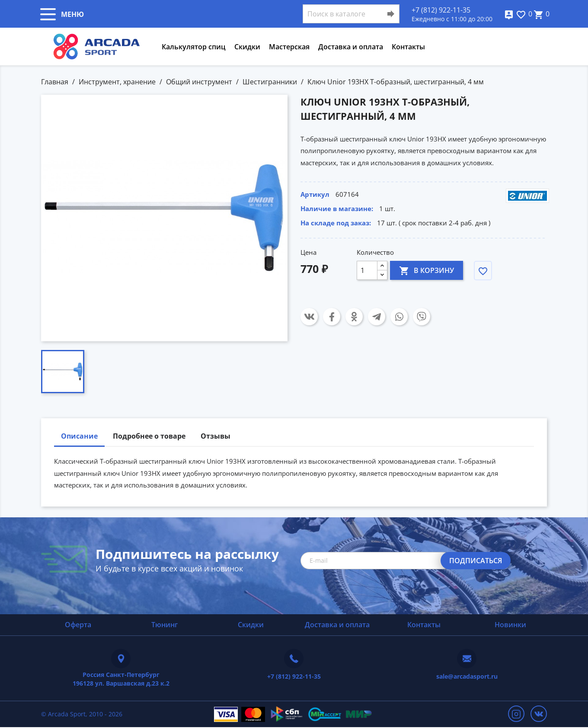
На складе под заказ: (336, 223)
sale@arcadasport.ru (467, 676)
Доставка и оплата (351, 47)
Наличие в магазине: (337, 208)
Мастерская (289, 47)
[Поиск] (351, 14)
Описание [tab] (79, 436)
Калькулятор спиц (194, 47)
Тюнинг (165, 625)
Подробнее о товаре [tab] (149, 436)
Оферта (78, 625)
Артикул (315, 194)
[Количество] (367, 270)
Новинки (510, 625)
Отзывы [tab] (216, 436)
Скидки (247, 47)
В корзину (427, 270)
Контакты (408, 47)
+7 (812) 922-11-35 (441, 10)
